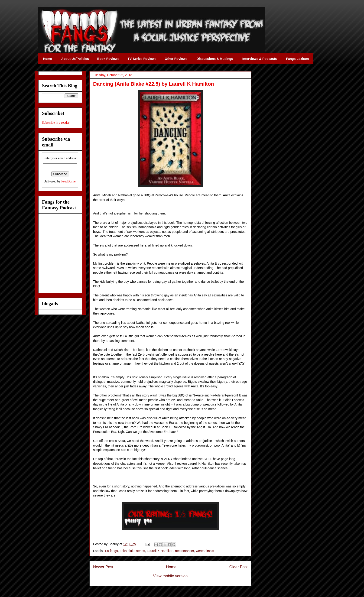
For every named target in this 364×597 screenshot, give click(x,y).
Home (171, 567)
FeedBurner (69, 181)
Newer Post (103, 567)
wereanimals (205, 551)
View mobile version (171, 576)
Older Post (239, 567)
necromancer (184, 551)
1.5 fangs (111, 551)
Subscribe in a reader (56, 123)
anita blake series (132, 551)
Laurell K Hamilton (160, 551)
